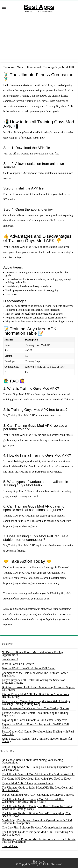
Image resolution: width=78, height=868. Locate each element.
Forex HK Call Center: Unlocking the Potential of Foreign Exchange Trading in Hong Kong (36, 703)
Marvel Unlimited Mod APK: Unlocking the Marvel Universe (38, 795)
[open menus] (4, 8)
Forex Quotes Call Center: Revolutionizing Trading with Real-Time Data (38, 733)
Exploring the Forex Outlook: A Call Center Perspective (35, 720)
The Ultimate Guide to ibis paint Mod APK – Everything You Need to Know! (38, 833)
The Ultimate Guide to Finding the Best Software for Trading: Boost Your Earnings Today (38, 807)
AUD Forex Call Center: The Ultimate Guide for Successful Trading (37, 740)
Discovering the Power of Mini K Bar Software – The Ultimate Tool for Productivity (39, 840)
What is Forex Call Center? (18, 664)
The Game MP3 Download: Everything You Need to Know (36, 779)
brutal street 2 (10, 659)
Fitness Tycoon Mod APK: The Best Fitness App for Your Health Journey (36, 695)
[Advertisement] (39, 36)
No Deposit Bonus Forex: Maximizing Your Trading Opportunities (32, 654)
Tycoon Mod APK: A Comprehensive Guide (28, 783)
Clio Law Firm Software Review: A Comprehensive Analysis (38, 827)
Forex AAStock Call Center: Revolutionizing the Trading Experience (35, 714)
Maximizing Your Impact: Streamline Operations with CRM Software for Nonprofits (37, 822)
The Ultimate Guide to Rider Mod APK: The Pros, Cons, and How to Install (38, 789)
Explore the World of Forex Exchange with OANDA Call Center (35, 726)
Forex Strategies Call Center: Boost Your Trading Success (36, 708)
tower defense (10, 846)
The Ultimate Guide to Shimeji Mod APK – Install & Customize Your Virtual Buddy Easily (33, 800)
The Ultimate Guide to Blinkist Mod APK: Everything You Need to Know (36, 815)
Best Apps (39, 7)
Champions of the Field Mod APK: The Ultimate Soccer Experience (35, 674)
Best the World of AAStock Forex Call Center (29, 668)
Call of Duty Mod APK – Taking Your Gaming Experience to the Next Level (38, 768)
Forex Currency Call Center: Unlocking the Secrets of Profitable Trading (33, 681)
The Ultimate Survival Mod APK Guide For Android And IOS (38, 774)
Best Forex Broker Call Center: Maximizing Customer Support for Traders (39, 688)
